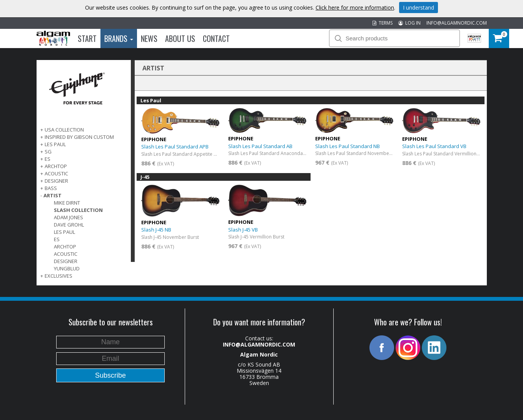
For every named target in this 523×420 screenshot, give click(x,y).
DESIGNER (56, 181)
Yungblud (67, 268)
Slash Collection (78, 210)
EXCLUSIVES (58, 276)
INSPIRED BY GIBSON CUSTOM (79, 137)
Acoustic (66, 254)
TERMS (383, 23)
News (149, 38)
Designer (66, 261)
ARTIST (53, 195)
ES (48, 159)
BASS (51, 188)
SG (48, 152)
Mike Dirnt (67, 203)
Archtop (65, 247)
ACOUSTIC (56, 173)
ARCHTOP (56, 166)
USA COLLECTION (64, 130)
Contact (216, 38)
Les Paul (64, 232)
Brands (119, 38)
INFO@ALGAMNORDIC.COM (457, 23)
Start (87, 38)
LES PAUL (55, 144)
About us (180, 38)
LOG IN (409, 23)
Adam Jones (69, 217)
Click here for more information (355, 7)
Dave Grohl (69, 225)
